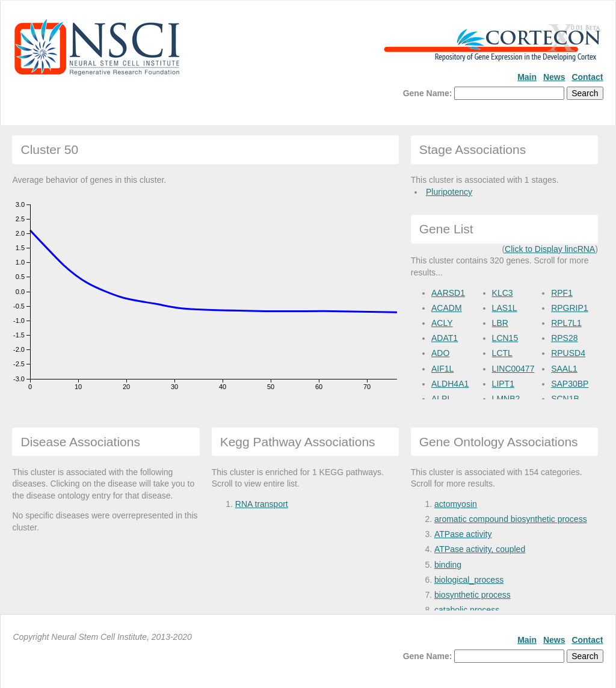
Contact (587, 77)
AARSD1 (448, 293)
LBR (500, 323)
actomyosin (456, 504)
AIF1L (442, 369)
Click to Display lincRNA (550, 249)
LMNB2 (506, 399)
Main (527, 77)
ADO (440, 353)
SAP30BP (570, 384)
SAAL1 (564, 369)
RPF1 (562, 293)
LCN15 (505, 338)
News (554, 77)
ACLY (442, 323)
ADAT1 (445, 338)
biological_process (469, 580)
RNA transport (262, 504)
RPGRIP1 (569, 308)
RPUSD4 (568, 353)
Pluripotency (449, 192)
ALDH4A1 (450, 384)
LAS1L (505, 308)
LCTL (502, 353)
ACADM (447, 308)
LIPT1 (503, 384)
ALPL (442, 399)
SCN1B (565, 399)
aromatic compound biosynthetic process (511, 519)
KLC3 (503, 293)
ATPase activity (463, 534)
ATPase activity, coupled (480, 549)
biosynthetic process (473, 595)
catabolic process (467, 610)
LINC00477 (513, 369)
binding (448, 565)
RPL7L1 (566, 323)
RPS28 (564, 338)
